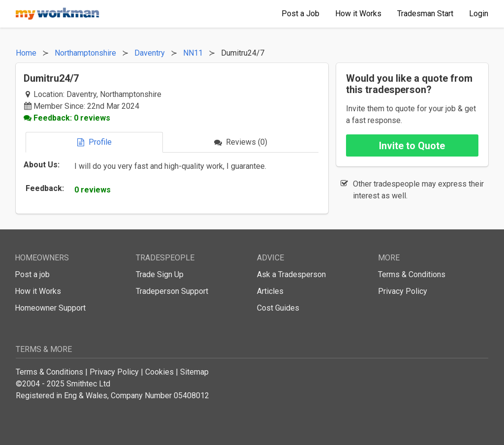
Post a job (32, 274)
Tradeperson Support (172, 291)
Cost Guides (278, 308)
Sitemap (194, 372)
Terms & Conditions (412, 274)
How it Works (38, 291)
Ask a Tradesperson (291, 274)
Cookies (159, 372)
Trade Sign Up (160, 274)
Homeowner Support (50, 308)
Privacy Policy (403, 291)
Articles (270, 291)
